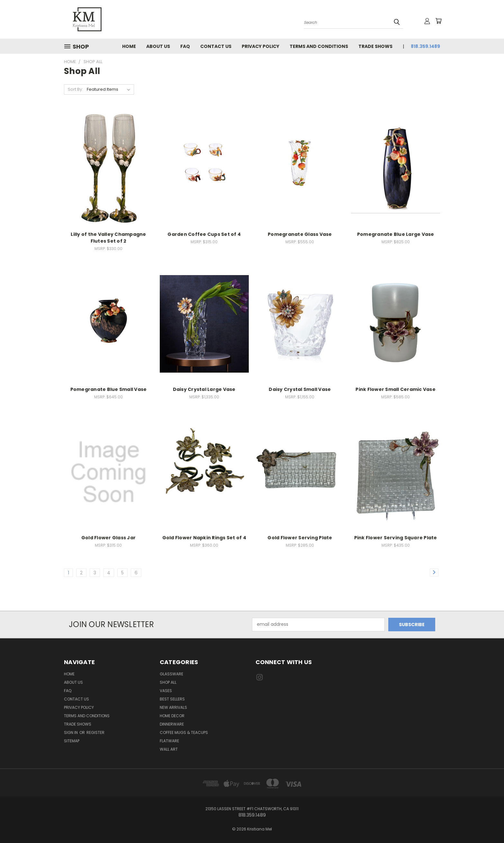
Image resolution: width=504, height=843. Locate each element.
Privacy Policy (261, 46)
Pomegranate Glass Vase (300, 234)
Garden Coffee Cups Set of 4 (204, 234)
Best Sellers (172, 699)
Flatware (169, 741)
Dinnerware (172, 724)
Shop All (168, 682)
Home (129, 46)
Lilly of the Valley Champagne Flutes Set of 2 (108, 238)
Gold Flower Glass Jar (108, 538)
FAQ (185, 46)
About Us (158, 46)
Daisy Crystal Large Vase (204, 389)
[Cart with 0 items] (438, 21)
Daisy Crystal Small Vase (300, 389)
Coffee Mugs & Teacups (184, 732)
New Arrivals (173, 707)
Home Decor (172, 716)
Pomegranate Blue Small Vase (109, 389)
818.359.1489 (425, 46)
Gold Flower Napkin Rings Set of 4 (204, 538)
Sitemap (72, 741)
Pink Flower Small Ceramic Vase (396, 389)
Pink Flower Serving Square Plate (396, 538)
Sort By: (75, 89)
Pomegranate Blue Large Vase (396, 234)
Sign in (71, 732)
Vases (166, 691)
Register (95, 732)
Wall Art (169, 749)
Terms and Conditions (319, 46)
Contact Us (216, 46)
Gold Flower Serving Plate (300, 538)
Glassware (171, 674)
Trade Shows (375, 46)
